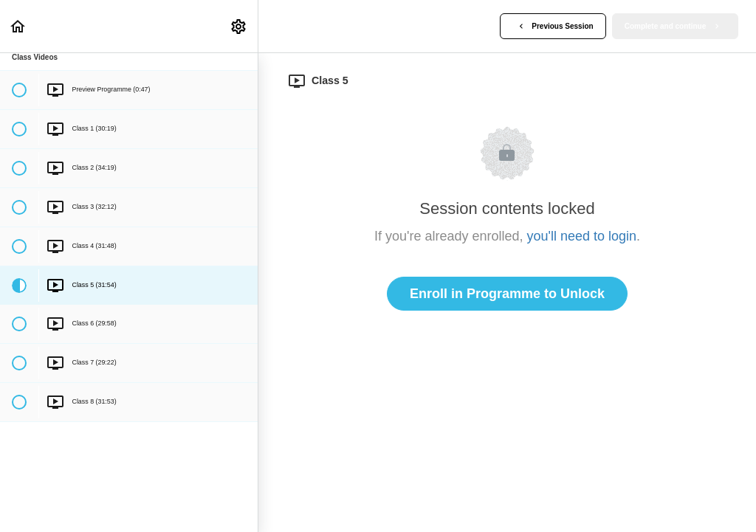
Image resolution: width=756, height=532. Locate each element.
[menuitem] (239, 26)
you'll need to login (582, 236)
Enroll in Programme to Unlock (507, 294)
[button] (18, 26)
